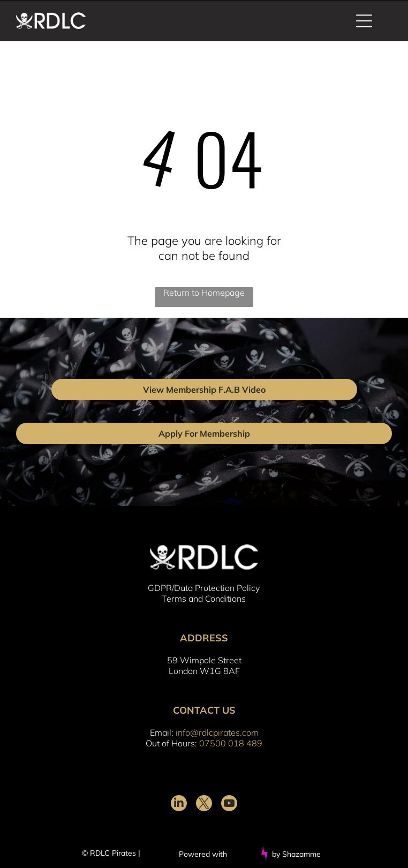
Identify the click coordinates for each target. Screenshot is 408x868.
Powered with (203, 854)
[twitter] (204, 805)
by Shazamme (296, 854)
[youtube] (229, 805)
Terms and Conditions (204, 598)
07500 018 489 (231, 743)
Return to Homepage (204, 293)
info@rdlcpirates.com (217, 732)
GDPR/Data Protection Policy (204, 588)
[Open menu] (364, 21)
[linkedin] (179, 805)
